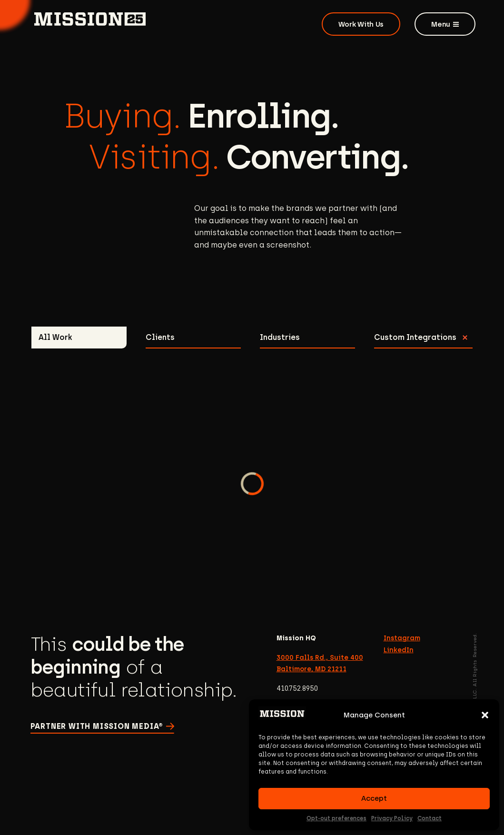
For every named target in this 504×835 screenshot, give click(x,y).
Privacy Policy (392, 818)
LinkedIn (399, 650)
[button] (485, 715)
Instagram (402, 638)
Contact (430, 818)
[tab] (79, 338)
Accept (374, 798)
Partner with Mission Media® (97, 726)
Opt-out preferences (336, 818)
